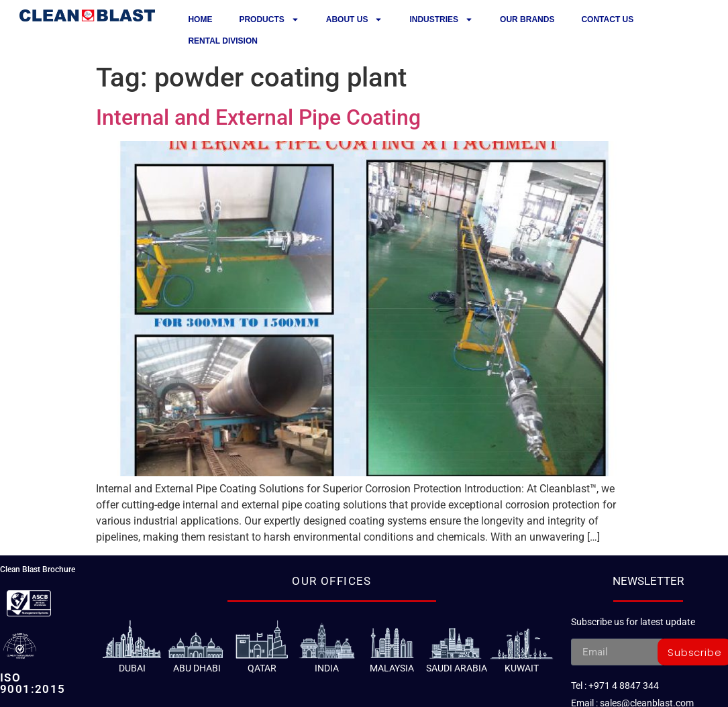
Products (269, 19)
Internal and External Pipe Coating (258, 117)
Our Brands (527, 19)
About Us (355, 19)
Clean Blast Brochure (38, 569)
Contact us (607, 19)
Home (200, 19)
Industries (441, 19)
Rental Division (223, 41)
